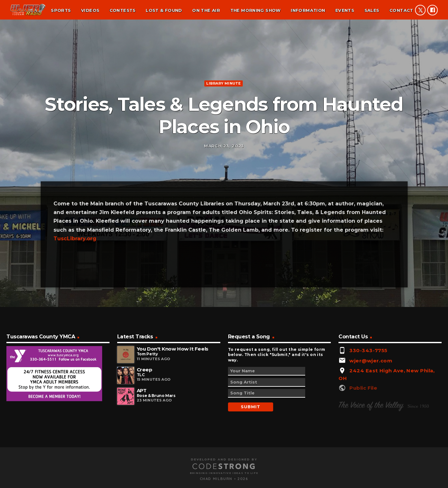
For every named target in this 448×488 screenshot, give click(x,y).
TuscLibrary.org (75, 322)
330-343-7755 (368, 434)
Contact (401, 10)
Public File (363, 471)
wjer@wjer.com (371, 444)
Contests (123, 10)
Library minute (223, 122)
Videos (90, 10)
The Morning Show (256, 10)
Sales (372, 10)
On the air (206, 10)
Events (345, 10)
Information (308, 10)
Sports (61, 10)
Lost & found (164, 10)
